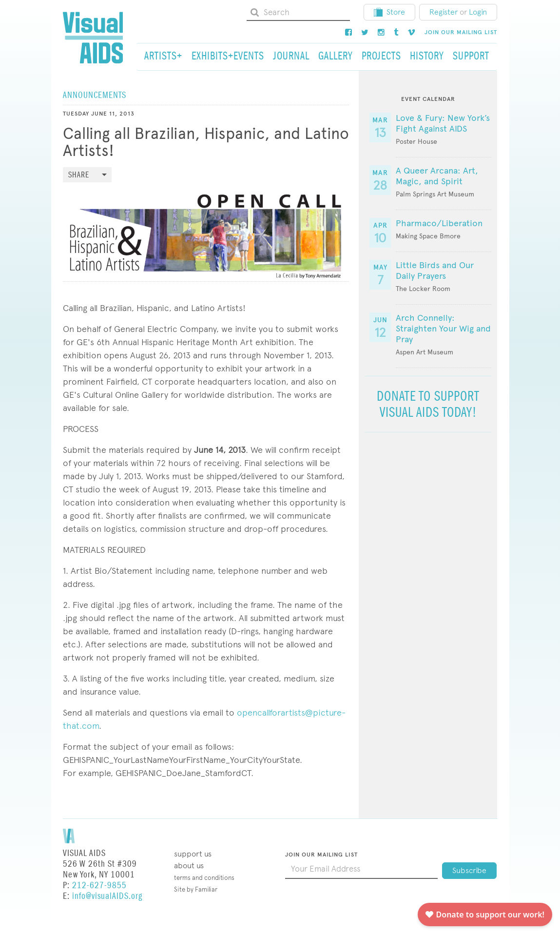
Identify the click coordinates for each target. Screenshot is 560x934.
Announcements (95, 95)
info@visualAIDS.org (107, 896)
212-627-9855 (99, 885)
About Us (189, 866)
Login (478, 12)
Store (389, 12)
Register (444, 12)
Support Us (193, 854)
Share (79, 175)
